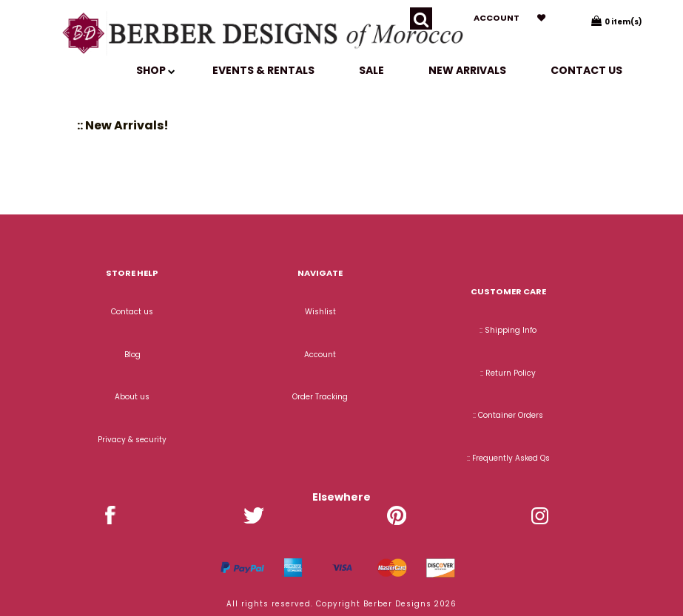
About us (132, 397)
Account (497, 18)
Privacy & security (132, 440)
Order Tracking (320, 397)
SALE (371, 70)
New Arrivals (467, 70)
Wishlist (320, 312)
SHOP (156, 70)
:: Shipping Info (508, 330)
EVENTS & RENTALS (263, 70)
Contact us (586, 70)
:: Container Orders (508, 415)
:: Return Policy (508, 373)
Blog (132, 355)
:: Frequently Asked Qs (508, 458)
